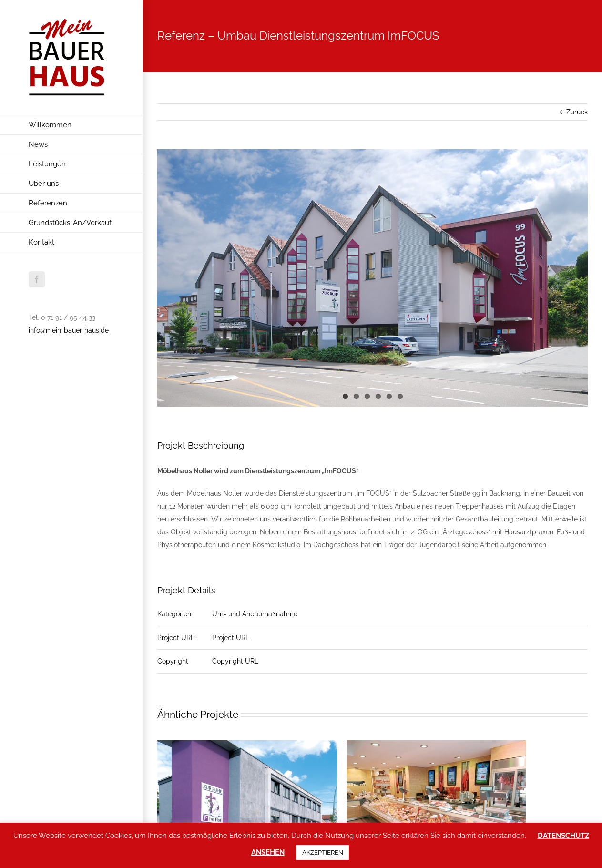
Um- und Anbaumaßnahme (255, 614)
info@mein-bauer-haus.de (69, 330)
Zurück (577, 112)
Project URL (231, 638)
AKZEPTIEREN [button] (323, 853)
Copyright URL (235, 661)
